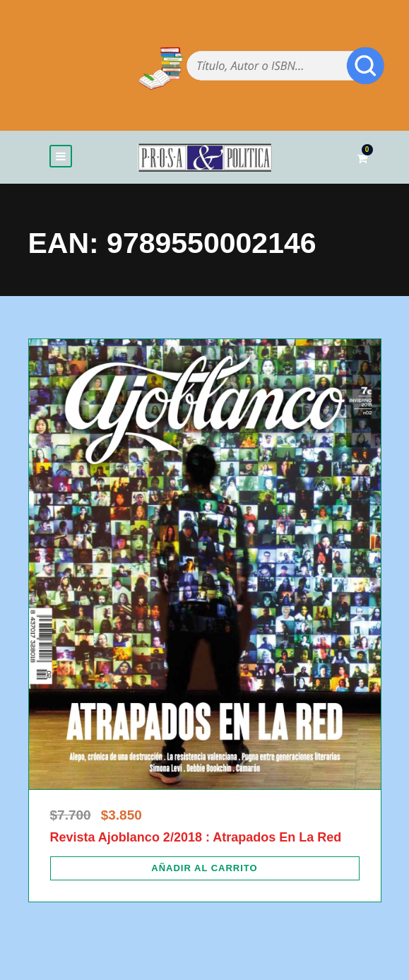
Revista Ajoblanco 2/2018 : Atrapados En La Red (196, 837)
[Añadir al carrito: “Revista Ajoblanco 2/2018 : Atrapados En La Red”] (205, 868)
